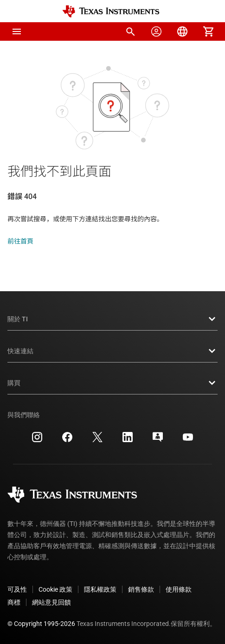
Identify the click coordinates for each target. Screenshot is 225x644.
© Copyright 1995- (41, 624)
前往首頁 (20, 241)
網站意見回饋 (51, 602)
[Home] (111, 11)
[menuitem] (130, 31)
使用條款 (179, 589)
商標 (14, 602)
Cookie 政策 (55, 589)
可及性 (17, 589)
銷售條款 (141, 589)
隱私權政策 (100, 589)
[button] (17, 31)
